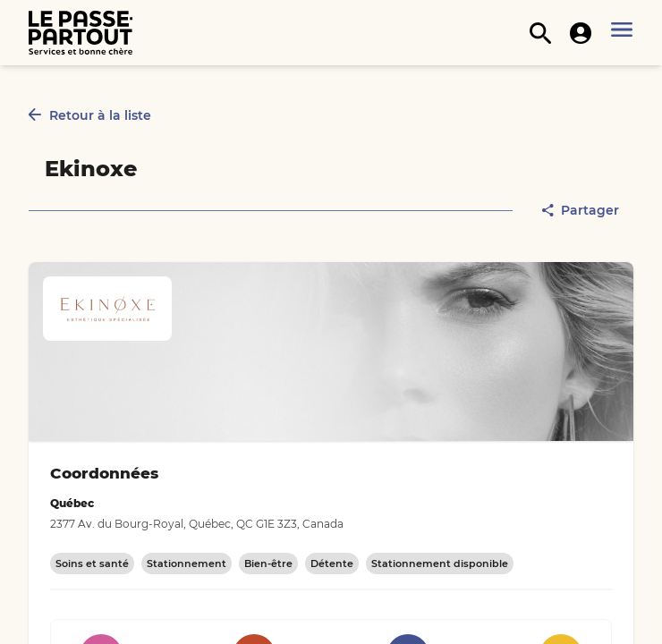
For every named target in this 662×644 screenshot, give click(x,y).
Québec (72, 503)
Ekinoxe (91, 169)
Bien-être (268, 563)
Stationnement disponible (440, 563)
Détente (332, 563)
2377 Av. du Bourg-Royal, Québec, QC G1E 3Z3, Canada (197, 524)
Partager (580, 210)
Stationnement (187, 563)
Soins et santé (92, 563)
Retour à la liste (90, 115)
